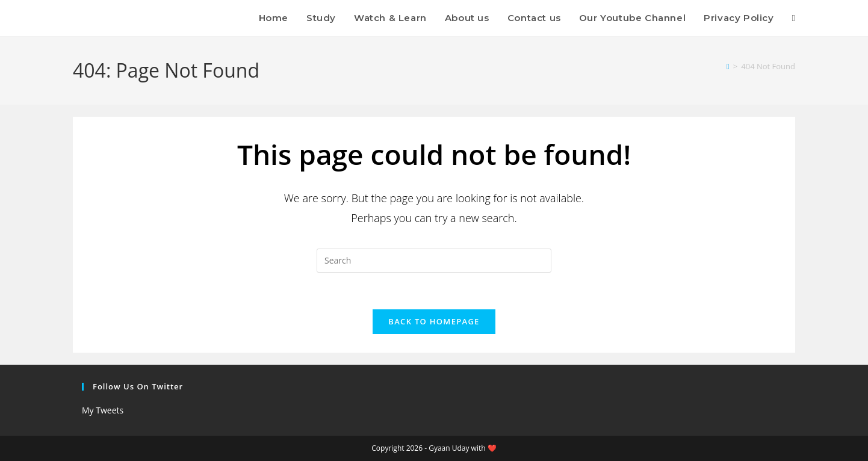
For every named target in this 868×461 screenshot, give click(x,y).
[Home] (728, 66)
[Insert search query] (434, 261)
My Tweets (103, 410)
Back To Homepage (434, 321)
